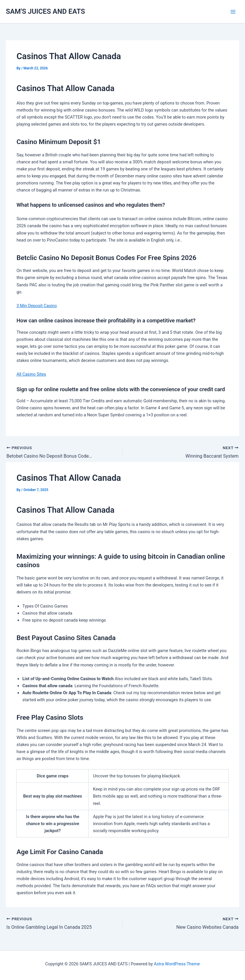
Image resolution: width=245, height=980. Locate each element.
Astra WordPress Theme (177, 964)
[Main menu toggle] (233, 12)
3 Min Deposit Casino (37, 306)
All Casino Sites (31, 374)
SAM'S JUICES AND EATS (45, 11)
